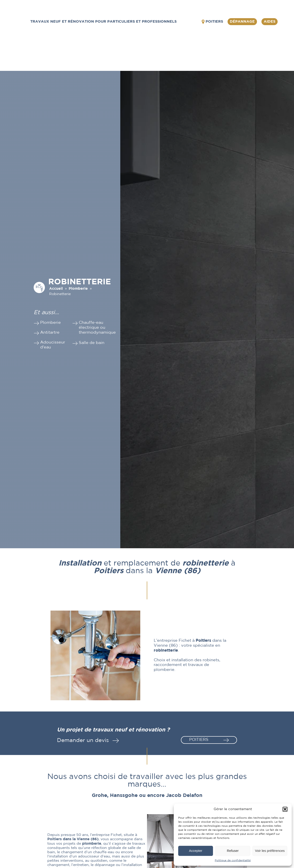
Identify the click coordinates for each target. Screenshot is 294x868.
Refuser (233, 851)
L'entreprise (60, 55)
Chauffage (201, 55)
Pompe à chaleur (225, 57)
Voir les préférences (270, 851)
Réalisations (249, 55)
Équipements (88, 55)
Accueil (56, 289)
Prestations (115, 55)
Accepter (196, 851)
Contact (274, 55)
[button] (285, 809)
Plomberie (141, 55)
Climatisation (170, 55)
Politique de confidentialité (233, 860)
